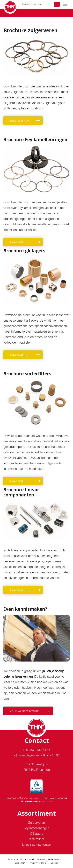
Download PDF (20, 121)
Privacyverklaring (38, 863)
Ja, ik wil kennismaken (25, 711)
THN (10, 7)
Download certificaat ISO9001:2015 (23, 798)
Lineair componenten (36, 845)
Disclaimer (20, 863)
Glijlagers (36, 834)
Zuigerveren (37, 823)
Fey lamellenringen (36, 828)
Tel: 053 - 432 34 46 (36, 750)
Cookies (54, 863)
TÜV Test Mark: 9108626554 (54, 798)
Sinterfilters (37, 839)
